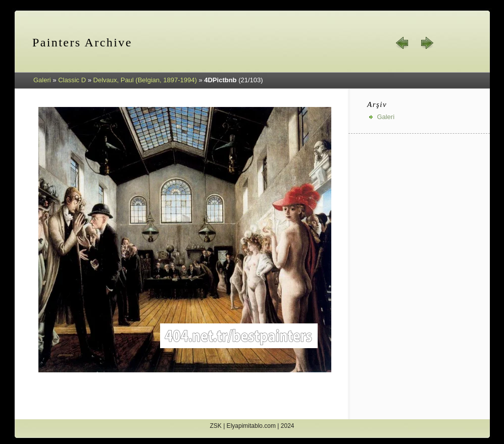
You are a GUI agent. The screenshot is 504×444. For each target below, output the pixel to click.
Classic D (72, 80)
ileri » (427, 43)
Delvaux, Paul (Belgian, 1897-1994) (145, 80)
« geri (402, 43)
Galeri (42, 80)
